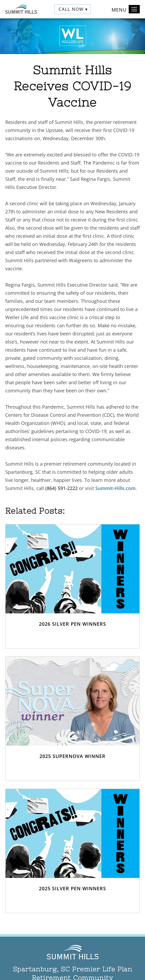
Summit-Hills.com (115, 488)
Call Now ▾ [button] (73, 9)
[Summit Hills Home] (21, 9)
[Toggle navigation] (134, 9)
